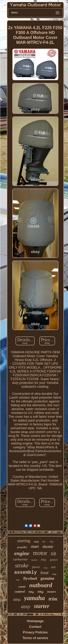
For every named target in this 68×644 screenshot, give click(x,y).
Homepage (35, 621)
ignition (54, 560)
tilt (54, 554)
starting (24, 541)
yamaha (35, 598)
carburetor (20, 559)
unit (53, 567)
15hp (46, 568)
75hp (51, 542)
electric (48, 547)
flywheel (30, 578)
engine (22, 553)
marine (34, 560)
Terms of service (35, 638)
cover (22, 587)
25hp (54, 574)
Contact (35, 627)
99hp (41, 592)
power (36, 567)
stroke (22, 565)
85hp (44, 560)
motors (51, 592)
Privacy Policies (35, 632)
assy (26, 606)
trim (53, 599)
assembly (25, 572)
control (20, 591)
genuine (47, 578)
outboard (41, 585)
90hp (31, 592)
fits (44, 542)
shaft (36, 542)
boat (44, 573)
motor (40, 553)
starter (42, 606)
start (35, 546)
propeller (22, 547)
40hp (17, 600)
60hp (18, 580)
